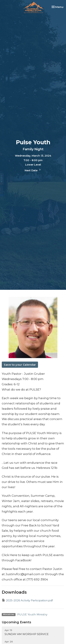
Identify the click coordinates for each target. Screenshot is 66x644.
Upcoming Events (16, 622)
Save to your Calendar (20, 365)
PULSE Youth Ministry (32, 614)
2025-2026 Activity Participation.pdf (27, 600)
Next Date (33, 170)
